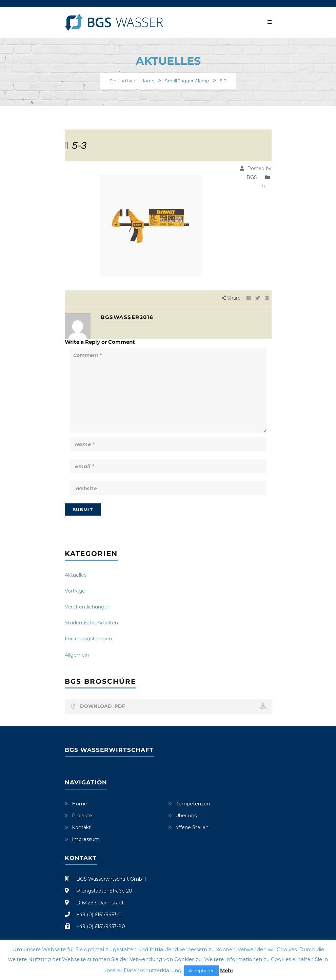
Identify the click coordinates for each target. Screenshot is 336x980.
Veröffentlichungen (88, 607)
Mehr (227, 970)
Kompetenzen (193, 804)
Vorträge (75, 591)
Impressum (86, 839)
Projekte (82, 816)
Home (147, 81)
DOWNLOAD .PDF (169, 706)
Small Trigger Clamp (187, 81)
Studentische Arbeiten (91, 623)
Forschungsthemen (88, 639)
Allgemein (77, 655)
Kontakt (81, 827)
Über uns (186, 816)
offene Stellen (192, 827)
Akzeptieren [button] (201, 971)
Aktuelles (76, 575)
